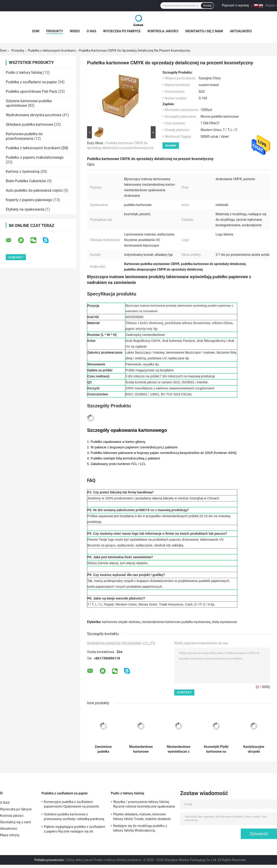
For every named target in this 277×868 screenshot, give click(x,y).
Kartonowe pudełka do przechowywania (24, 136)
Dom (36, 31)
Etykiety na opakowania (25, 209)
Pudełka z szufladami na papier (31, 82)
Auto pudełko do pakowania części (34, 190)
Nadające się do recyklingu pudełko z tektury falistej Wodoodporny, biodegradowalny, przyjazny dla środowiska (140, 829)
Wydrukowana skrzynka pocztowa (34, 115)
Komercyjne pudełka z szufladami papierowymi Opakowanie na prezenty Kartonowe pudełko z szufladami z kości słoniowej (73, 805)
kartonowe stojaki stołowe (121, 622)
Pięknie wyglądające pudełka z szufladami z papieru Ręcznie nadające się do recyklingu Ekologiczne (75, 830)
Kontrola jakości (163, 31)
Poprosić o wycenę (235, 5)
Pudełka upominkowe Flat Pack (32, 91)
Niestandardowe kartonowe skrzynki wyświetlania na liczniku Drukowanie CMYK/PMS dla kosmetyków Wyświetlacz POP (141, 749)
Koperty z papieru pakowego (29, 200)
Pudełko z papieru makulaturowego (35, 157)
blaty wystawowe (225, 622)
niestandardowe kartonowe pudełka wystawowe (176, 622)
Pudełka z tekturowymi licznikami (52, 51)
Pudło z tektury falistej (24, 73)
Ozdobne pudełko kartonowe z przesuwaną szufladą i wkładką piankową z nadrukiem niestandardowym (74, 817)
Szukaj (207, 6)
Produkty (54, 31)
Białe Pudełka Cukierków (26, 181)
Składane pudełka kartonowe (29, 124)
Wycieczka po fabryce (122, 31)
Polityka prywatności (49, 860)
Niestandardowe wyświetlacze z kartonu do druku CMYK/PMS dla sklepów (179, 749)
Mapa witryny (10, 835)
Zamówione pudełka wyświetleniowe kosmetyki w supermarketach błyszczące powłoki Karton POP (103, 749)
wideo (75, 31)
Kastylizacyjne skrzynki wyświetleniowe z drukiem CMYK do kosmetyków (254, 749)
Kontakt (171, 145)
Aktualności (241, 31)
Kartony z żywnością (23, 172)
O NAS (92, 31)
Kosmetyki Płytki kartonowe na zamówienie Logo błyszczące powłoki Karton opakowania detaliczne (216, 749)
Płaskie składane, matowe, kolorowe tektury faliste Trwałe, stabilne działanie (142, 817)
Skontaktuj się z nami (204, 31)
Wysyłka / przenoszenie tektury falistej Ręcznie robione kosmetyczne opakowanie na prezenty (144, 805)
